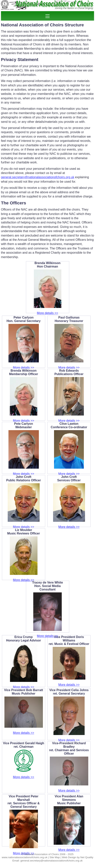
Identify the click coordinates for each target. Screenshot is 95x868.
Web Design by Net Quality (78, 857)
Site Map (55, 857)
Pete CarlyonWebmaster (24, 425)
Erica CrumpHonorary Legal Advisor (24, 639)
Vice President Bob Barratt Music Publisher (23, 692)
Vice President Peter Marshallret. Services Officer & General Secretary (24, 802)
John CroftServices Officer (69, 479)
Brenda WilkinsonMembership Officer (23, 372)
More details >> (47, 313)
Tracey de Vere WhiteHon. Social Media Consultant (47, 586)
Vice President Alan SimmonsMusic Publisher (69, 800)
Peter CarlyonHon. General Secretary (24, 319)
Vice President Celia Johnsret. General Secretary (69, 692)
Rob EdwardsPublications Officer (69, 372)
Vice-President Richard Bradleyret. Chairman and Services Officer (69, 748)
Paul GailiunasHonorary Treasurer (69, 319)
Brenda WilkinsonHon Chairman (48, 265)
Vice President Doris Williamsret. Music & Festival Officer (69, 640)
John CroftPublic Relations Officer (23, 479)
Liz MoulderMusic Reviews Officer (24, 532)
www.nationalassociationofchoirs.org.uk (25, 857)
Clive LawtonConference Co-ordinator (69, 425)
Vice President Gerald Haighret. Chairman (23, 745)
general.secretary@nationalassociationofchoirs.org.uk (38, 177)
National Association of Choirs (41, 854)
